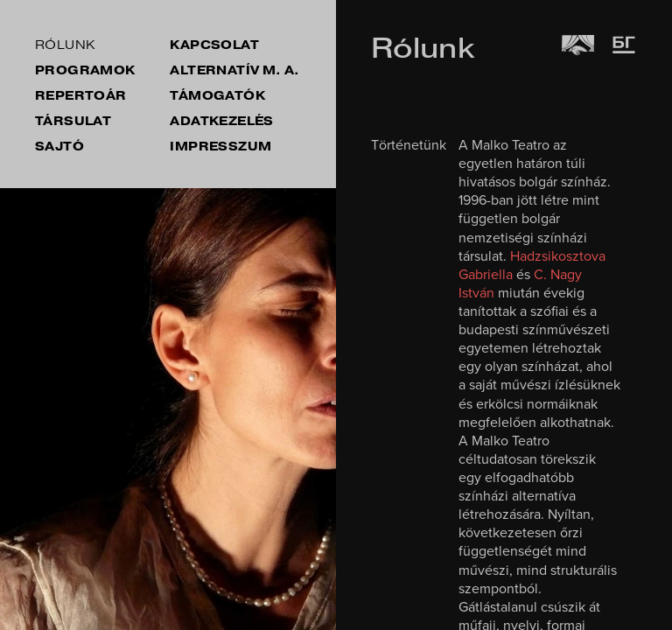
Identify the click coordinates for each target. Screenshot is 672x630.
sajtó (59, 147)
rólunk (65, 45)
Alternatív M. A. (234, 70)
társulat (73, 121)
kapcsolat (214, 45)
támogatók (217, 96)
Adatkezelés (221, 121)
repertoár (81, 96)
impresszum (220, 147)
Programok (85, 70)
